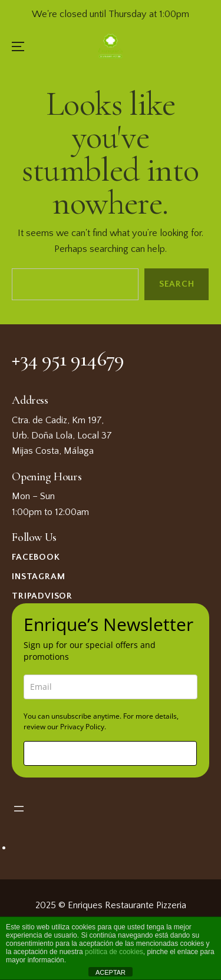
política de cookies (114, 952)
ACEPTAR (111, 972)
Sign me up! (111, 753)
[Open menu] (19, 809)
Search (177, 285)
